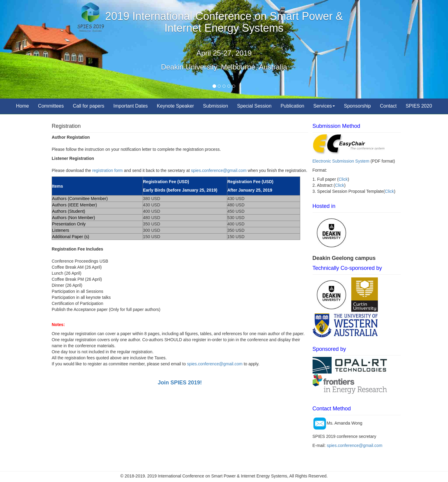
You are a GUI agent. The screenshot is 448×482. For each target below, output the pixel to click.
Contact (388, 106)
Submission (216, 106)
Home (23, 106)
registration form (107, 170)
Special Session (254, 106)
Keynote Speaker (175, 106)
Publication (292, 106)
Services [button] (324, 106)
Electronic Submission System (341, 161)
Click (343, 179)
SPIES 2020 (419, 106)
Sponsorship (357, 106)
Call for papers (89, 106)
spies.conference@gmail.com (219, 170)
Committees (51, 106)
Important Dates (131, 106)
